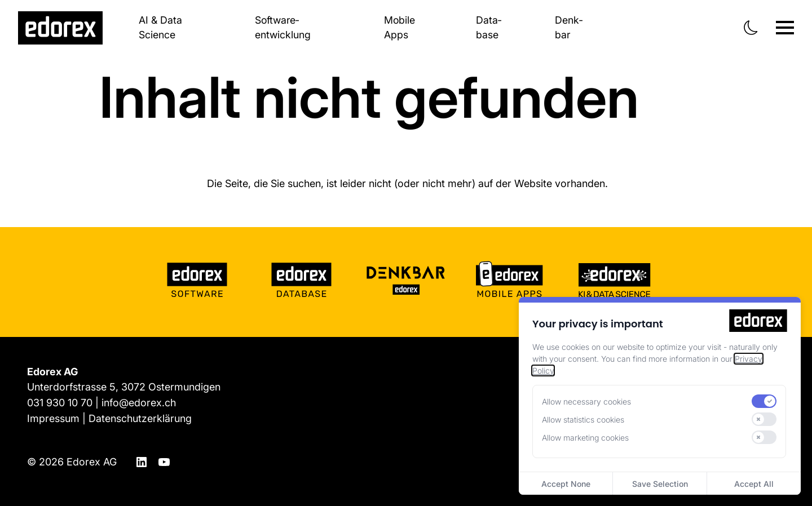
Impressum (53, 417)
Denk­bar (569, 28)
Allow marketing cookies (585, 438)
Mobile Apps (399, 28)
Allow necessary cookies (586, 401)
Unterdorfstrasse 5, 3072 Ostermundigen (124, 386)
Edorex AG (92, 459)
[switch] (764, 401)
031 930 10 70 (60, 401)
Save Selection (660, 484)
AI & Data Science (160, 28)
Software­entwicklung (282, 28)
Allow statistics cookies (583, 420)
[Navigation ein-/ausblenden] (785, 28)
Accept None (566, 484)
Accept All (754, 484)
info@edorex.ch (139, 401)
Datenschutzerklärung (140, 417)
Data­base (489, 28)
